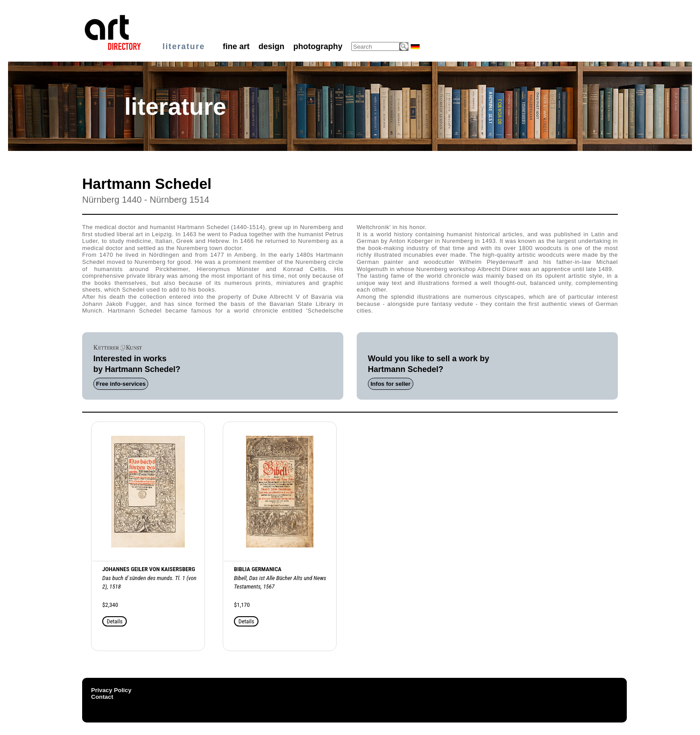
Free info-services (121, 384)
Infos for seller (391, 384)
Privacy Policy (111, 690)
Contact (102, 697)
